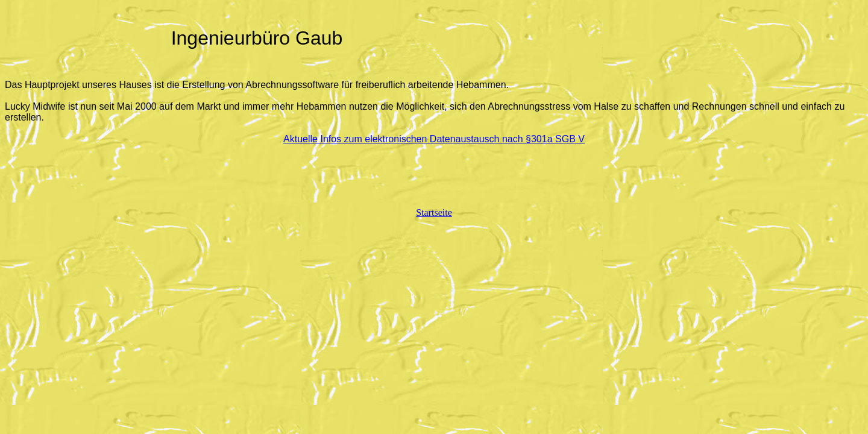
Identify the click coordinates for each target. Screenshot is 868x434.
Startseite (434, 212)
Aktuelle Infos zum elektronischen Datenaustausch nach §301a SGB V (434, 139)
